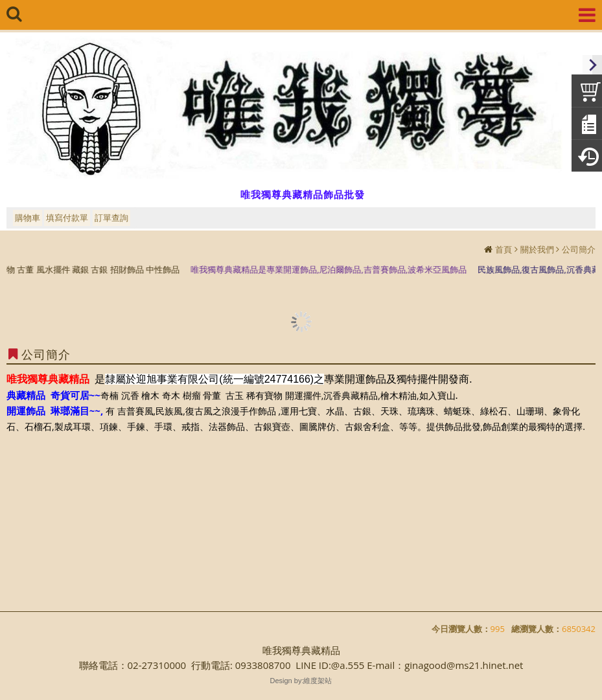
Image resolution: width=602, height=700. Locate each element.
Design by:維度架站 (301, 681)
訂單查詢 (111, 218)
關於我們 (537, 249)
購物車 (28, 218)
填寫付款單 (67, 218)
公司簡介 (579, 249)
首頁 (504, 249)
